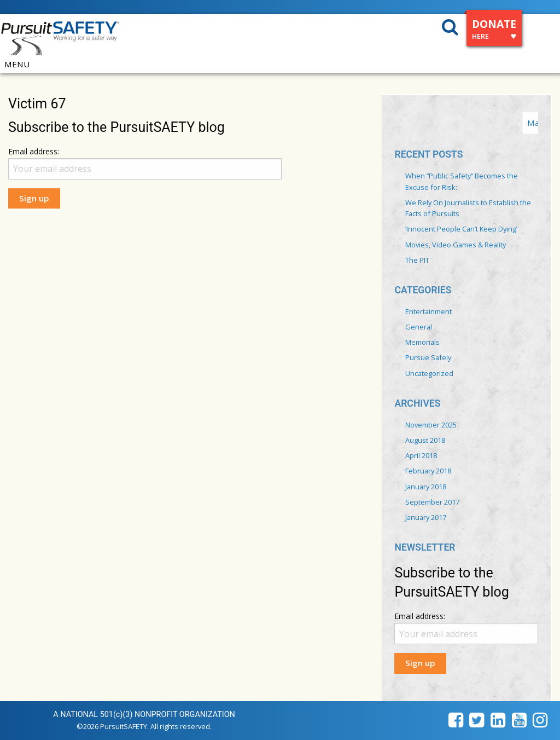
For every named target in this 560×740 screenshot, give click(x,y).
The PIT (417, 260)
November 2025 (431, 425)
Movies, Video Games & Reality (456, 245)
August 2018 (425, 440)
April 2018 (421, 455)
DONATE (494, 31)
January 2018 (426, 487)
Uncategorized (429, 373)
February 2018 (428, 471)
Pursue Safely (428, 357)
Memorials (422, 342)
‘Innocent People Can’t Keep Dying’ (461, 229)
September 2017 (432, 502)
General (419, 327)
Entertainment (428, 311)
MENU (17, 64)
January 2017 (426, 517)
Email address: (34, 151)
